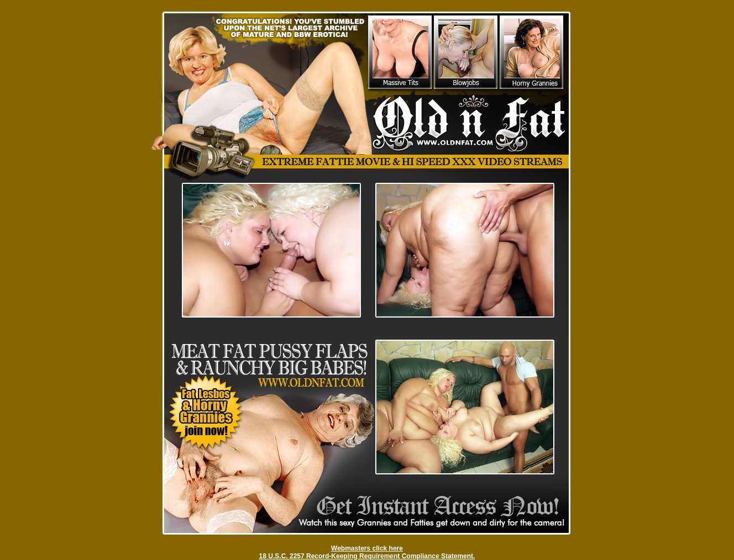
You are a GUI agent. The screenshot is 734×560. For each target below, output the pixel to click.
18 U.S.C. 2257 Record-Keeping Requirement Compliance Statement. (367, 556)
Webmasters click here (367, 548)
